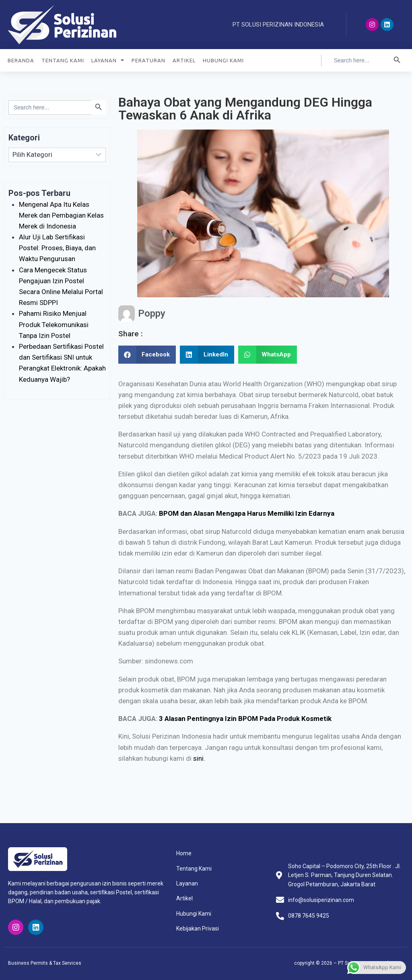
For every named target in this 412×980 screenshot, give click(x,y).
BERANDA (21, 60)
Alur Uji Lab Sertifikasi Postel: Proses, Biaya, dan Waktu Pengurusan (57, 248)
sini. (199, 758)
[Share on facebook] (147, 355)
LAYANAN (108, 60)
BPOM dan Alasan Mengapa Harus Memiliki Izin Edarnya (247, 513)
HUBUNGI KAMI (223, 60)
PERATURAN (148, 60)
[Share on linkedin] (207, 355)
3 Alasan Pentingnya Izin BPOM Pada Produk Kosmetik (245, 719)
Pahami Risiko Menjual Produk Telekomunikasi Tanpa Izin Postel (54, 324)
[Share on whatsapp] (268, 355)
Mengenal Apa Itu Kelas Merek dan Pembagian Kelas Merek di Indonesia (61, 215)
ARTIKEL (184, 60)
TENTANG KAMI (63, 60)
